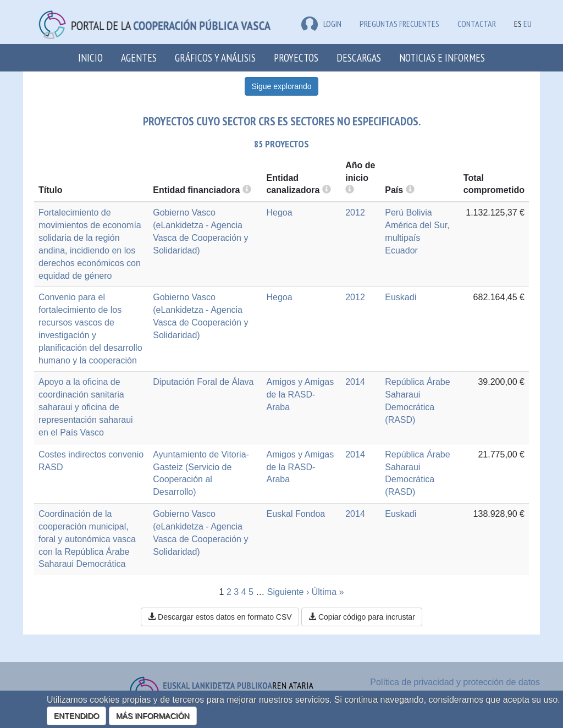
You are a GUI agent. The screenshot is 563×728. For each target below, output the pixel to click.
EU (528, 24)
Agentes (139, 57)
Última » (328, 592)
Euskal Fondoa (296, 514)
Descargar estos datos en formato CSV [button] (220, 617)
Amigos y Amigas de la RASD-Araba (300, 395)
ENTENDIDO (76, 716)
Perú (394, 213)
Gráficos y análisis (215, 57)
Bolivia (419, 213)
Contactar (477, 24)
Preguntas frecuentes (399, 24)
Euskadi (401, 297)
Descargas (359, 57)
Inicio (90, 57)
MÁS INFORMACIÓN (153, 716)
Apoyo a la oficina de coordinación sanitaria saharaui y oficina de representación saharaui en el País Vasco (86, 407)
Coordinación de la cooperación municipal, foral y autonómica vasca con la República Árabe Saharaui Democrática (87, 539)
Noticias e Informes (442, 57)
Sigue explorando (282, 86)
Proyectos (296, 57)
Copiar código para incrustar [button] (362, 617)
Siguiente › (288, 592)
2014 (355, 382)
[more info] (350, 190)
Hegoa (279, 213)
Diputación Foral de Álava (203, 382)
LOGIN (321, 24)
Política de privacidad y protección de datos (455, 682)
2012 (355, 213)
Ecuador (401, 250)
